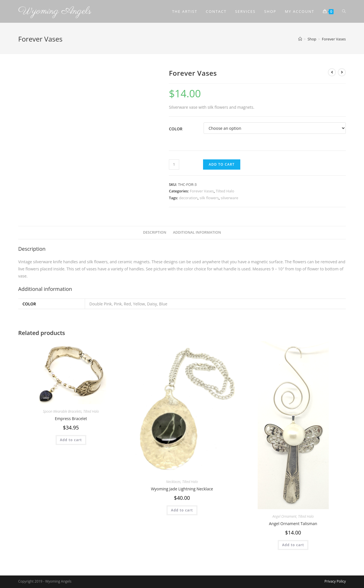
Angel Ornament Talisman (293, 524)
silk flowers (209, 198)
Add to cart (222, 164)
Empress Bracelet (71, 419)
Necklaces (173, 482)
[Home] (300, 39)
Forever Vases (202, 191)
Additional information (197, 232)
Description (155, 232)
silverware (229, 198)
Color (176, 129)
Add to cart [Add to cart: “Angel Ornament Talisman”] (293, 545)
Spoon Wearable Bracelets (62, 411)
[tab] (155, 233)
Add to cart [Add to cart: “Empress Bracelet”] (71, 440)
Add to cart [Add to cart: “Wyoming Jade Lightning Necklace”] (182, 510)
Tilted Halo (225, 191)
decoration (188, 198)
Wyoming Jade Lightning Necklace (182, 489)
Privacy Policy (335, 581)
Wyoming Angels (55, 11)
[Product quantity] (174, 165)
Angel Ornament (285, 516)
